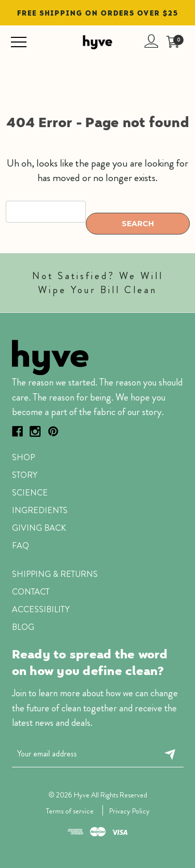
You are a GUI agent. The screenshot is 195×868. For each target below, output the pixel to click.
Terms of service (70, 811)
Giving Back (39, 528)
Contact (31, 592)
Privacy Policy (129, 811)
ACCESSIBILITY (41, 609)
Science (30, 493)
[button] (100, 357)
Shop (23, 457)
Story (25, 475)
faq (21, 546)
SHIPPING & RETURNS (55, 574)
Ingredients (40, 510)
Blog (23, 627)
